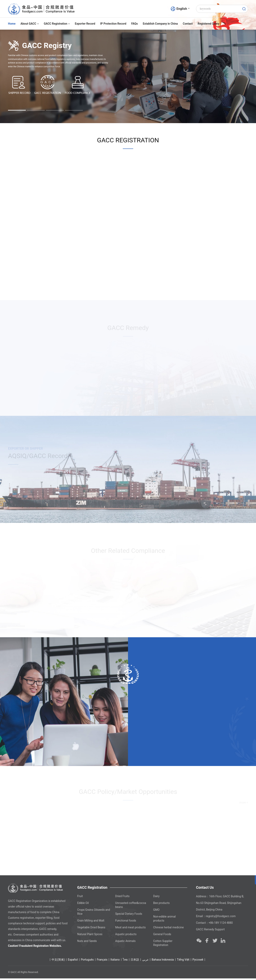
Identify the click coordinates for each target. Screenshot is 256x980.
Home (12, 24)
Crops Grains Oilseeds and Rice (94, 913)
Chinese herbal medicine (168, 929)
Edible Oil (83, 905)
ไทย (125, 961)
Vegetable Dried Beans (91, 929)
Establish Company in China (160, 24)
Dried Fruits (122, 898)
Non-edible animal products (164, 920)
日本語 (135, 961)
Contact (188, 24)
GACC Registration (57, 24)
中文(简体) (58, 961)
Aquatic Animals (125, 943)
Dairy (156, 898)
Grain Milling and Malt (91, 922)
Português (87, 961)
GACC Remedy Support (210, 931)
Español (73, 961)
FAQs (134, 24)
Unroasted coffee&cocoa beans (131, 907)
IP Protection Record (113, 24)
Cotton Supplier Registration (163, 945)
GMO (156, 911)
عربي (145, 961)
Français (102, 961)
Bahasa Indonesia (163, 961)
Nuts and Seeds (87, 943)
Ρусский (198, 961)
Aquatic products (126, 936)
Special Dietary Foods (129, 915)
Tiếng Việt (183, 961)
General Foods (162, 936)
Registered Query (208, 24)
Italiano (115, 961)
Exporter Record (85, 24)
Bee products (161, 905)
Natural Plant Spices (90, 936)
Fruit (80, 898)
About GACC (29, 24)
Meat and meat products (130, 929)
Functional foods (126, 922)
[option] (128, 76)
